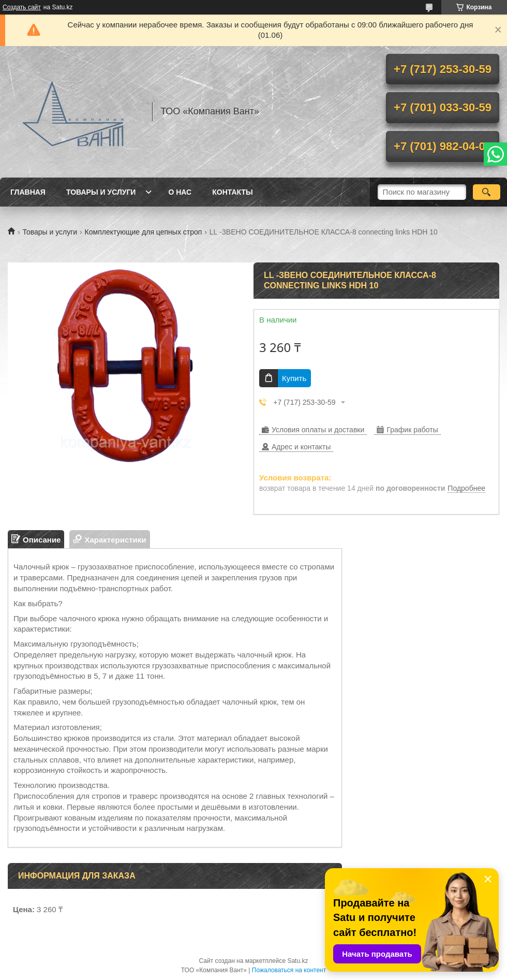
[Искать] (487, 192)
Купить (294, 378)
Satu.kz (297, 961)
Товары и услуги (101, 192)
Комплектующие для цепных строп (144, 232)
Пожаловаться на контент (289, 970)
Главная (28, 192)
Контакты (232, 192)
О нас (180, 192)
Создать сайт (22, 7)
